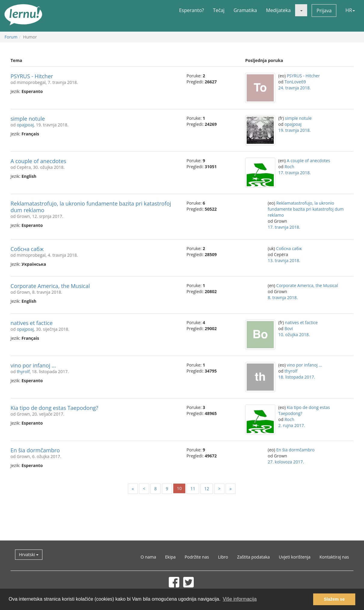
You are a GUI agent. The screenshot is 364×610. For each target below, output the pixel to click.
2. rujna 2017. (292, 425)
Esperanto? (191, 10)
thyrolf (23, 372)
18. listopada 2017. (297, 377)
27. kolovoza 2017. (286, 462)
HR (350, 10)
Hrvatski (29, 554)
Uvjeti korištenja (295, 557)
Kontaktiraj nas (334, 557)
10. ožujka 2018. (294, 334)
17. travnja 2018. (295, 173)
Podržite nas (197, 557)
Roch (289, 167)
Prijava (324, 11)
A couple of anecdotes (38, 161)
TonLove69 (295, 82)
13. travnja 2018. (284, 260)
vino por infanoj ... (33, 365)
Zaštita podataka (253, 557)
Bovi (289, 328)
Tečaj (219, 10)
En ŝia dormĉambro (35, 450)
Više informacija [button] (240, 599)
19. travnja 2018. (295, 130)
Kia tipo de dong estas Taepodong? (54, 408)
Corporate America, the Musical (50, 286)
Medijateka (278, 10)
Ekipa (170, 557)
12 (207, 489)
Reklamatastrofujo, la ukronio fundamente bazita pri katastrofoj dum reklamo (91, 207)
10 (179, 488)
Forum (11, 37)
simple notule (28, 119)
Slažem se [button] (334, 599)
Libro (223, 557)
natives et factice (32, 323)
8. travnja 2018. (283, 297)
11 (193, 489)
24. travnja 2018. (295, 88)
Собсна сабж (27, 249)
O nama (148, 557)
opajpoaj (25, 125)
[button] (301, 10)
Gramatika (245, 10)
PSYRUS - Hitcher (32, 76)
